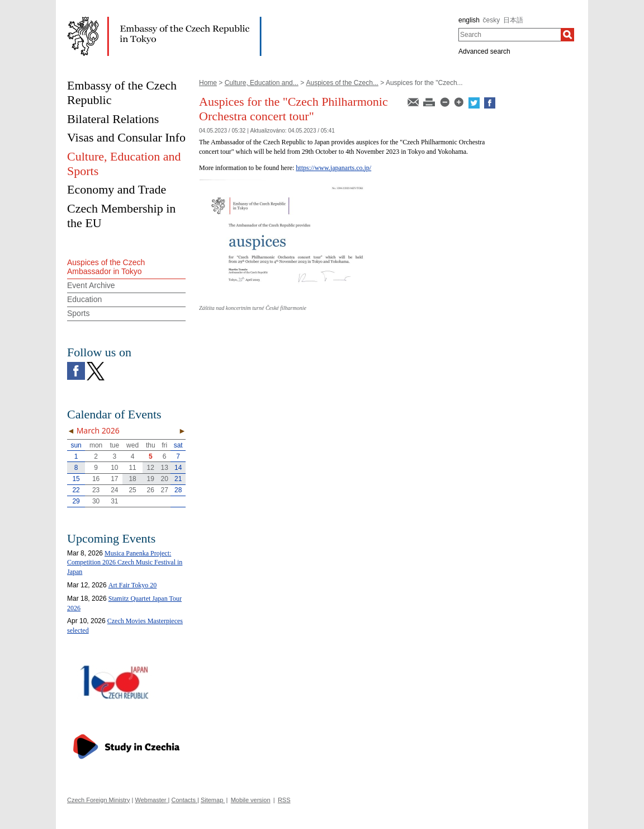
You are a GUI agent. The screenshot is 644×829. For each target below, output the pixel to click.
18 (132, 479)
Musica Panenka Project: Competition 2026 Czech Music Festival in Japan (125, 563)
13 (165, 468)
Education (84, 299)
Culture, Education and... (262, 83)
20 (165, 479)
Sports (78, 313)
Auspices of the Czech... (342, 83)
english (469, 20)
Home (208, 83)
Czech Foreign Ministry (98, 800)
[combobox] (510, 35)
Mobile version (251, 800)
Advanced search (484, 51)
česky (492, 20)
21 (178, 479)
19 (151, 479)
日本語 (513, 20)
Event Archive (91, 285)
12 (151, 468)
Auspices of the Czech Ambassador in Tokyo (106, 267)
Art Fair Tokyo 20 (133, 585)
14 (178, 468)
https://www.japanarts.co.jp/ (333, 168)
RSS (284, 800)
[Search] (567, 35)
